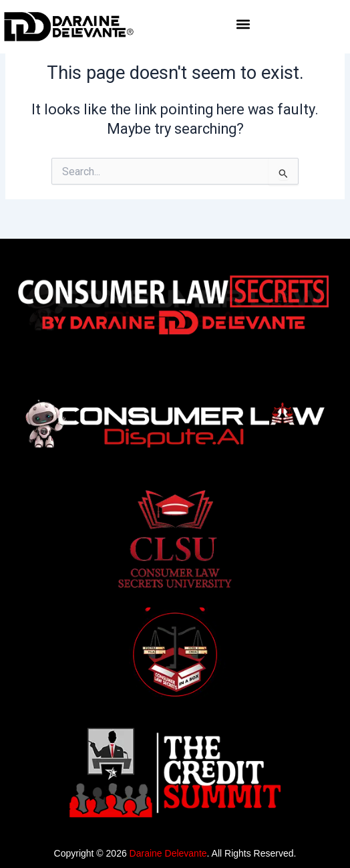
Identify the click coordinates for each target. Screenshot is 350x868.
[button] (243, 24)
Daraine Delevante (168, 853)
